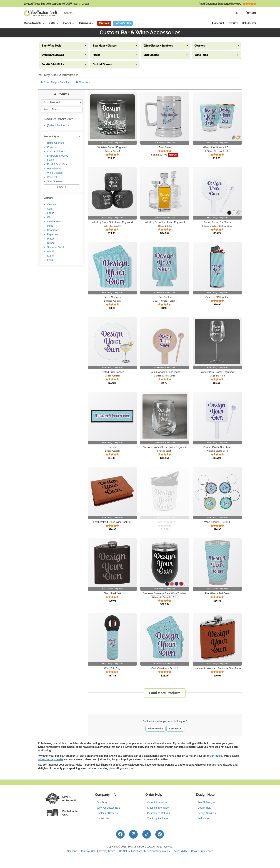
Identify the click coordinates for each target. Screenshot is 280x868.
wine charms (46, 759)
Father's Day (123, 23)
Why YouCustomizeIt (108, 808)
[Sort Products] (62, 102)
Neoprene (53, 230)
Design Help (204, 808)
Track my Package (157, 818)
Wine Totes (53, 177)
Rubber (51, 243)
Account (218, 23)
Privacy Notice (107, 851)
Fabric (51, 213)
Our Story (102, 802)
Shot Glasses (55, 181)
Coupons (72, 851)
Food (50, 260)
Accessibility (181, 851)
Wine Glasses (55, 173)
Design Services (207, 813)
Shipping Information (159, 808)
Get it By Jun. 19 (58, 125)
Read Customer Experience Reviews (227, 4)
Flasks (51, 160)
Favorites (233, 23)
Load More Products (165, 693)
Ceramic (52, 204)
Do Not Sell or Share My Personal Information (144, 851)
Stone (50, 256)
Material (48, 198)
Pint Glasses (54, 169)
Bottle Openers (55, 143)
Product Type (51, 136)
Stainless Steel (55, 247)
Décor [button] (68, 23)
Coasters (52, 147)
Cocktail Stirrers (56, 151)
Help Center (249, 23)
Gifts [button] (54, 23)
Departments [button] (34, 23)
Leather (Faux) (55, 222)
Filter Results (155, 729)
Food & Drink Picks (58, 164)
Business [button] (86, 23)
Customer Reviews (107, 813)
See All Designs (206, 802)
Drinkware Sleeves (58, 156)
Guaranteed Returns (158, 813)
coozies (59, 759)
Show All (62, 187)
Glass (50, 217)
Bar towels (216, 756)
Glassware (84, 82)
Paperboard (54, 234)
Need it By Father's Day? (58, 119)
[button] (250, 13)
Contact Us (175, 729)
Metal (50, 226)
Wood (50, 251)
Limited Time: (56, 4)
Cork (50, 209)
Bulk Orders (204, 818)
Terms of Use (88, 851)
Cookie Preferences (202, 851)
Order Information (157, 802)
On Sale (104, 23)
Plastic (51, 239)
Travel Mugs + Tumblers (56, 82)
